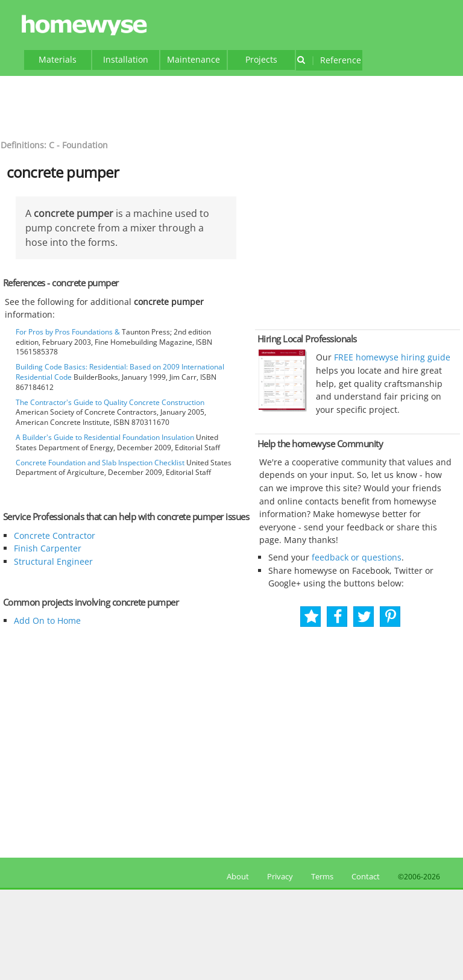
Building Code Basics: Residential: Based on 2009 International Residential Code (120, 372)
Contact (366, 876)
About (236, 876)
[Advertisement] (231, 106)
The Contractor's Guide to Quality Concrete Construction (110, 402)
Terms (322, 876)
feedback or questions (357, 557)
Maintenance (194, 59)
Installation (126, 59)
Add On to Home (47, 620)
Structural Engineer (53, 561)
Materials (58, 59)
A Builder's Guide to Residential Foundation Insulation (105, 437)
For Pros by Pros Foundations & (68, 332)
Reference (329, 60)
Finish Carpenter (48, 548)
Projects (261, 59)
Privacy (280, 876)
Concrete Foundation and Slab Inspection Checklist (100, 463)
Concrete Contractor (55, 536)
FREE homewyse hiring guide (391, 357)
